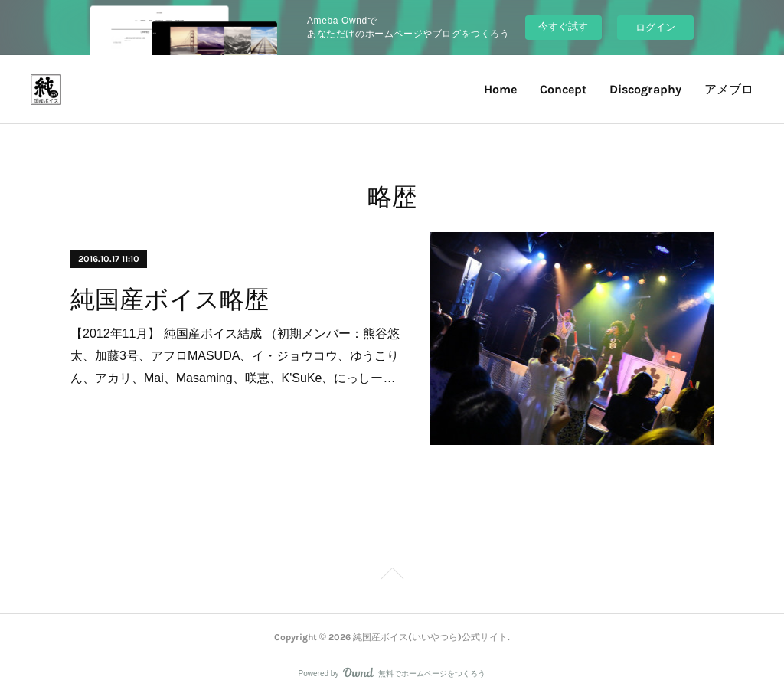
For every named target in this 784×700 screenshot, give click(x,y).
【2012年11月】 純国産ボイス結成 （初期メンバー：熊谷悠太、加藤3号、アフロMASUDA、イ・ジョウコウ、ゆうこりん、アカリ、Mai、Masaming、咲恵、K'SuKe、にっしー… (235, 356)
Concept (563, 89)
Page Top (392, 576)
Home (500, 89)
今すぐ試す (563, 26)
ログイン (655, 27)
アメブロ (729, 89)
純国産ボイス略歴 (170, 299)
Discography (645, 89)
